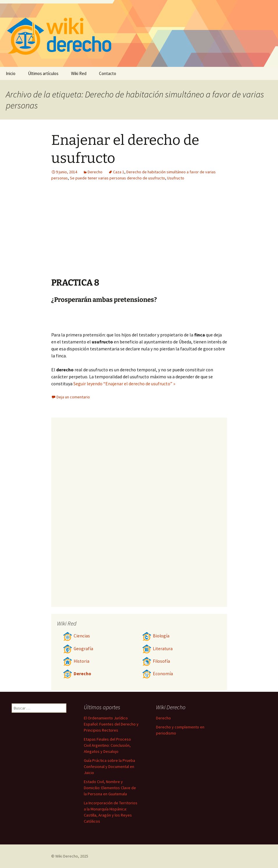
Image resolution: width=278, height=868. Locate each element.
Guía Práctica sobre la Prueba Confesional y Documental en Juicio (109, 767)
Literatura (157, 649)
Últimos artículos (43, 73)
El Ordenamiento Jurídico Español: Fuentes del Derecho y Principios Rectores (111, 724)
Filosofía (156, 661)
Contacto (108, 73)
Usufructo (176, 178)
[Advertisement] (103, 234)
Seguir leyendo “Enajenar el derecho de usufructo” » (124, 384)
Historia (76, 661)
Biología (156, 636)
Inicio (11, 73)
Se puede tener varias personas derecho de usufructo (117, 178)
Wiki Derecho (67, 856)
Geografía (78, 649)
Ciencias (76, 636)
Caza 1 (119, 172)
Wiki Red (79, 73)
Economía (157, 674)
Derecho (95, 172)
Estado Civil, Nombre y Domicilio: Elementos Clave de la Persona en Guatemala (110, 788)
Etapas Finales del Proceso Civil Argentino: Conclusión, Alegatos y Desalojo (107, 745)
